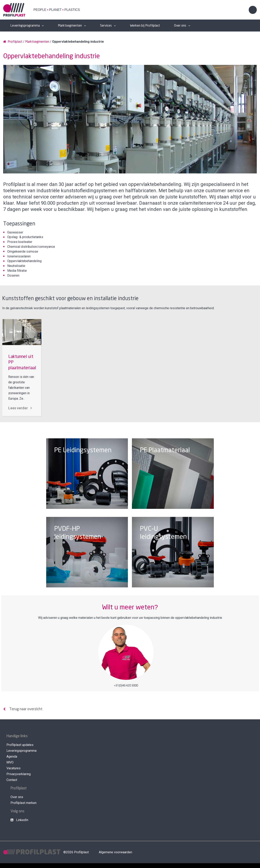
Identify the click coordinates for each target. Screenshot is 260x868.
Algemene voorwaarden (115, 852)
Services (106, 26)
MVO (10, 762)
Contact (12, 780)
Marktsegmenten (70, 26)
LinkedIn (19, 820)
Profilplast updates (20, 745)
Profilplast (13, 42)
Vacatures (14, 768)
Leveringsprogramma (25, 26)
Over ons (180, 26)
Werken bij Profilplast (145, 26)
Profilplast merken (23, 803)
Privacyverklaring (19, 774)
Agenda (12, 757)
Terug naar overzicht (26, 709)
